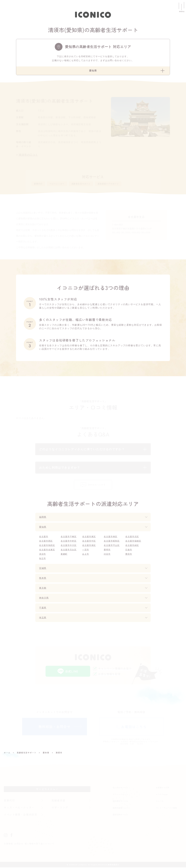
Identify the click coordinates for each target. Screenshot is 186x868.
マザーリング (60, 808)
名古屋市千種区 (69, 537)
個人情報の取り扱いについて (39, 844)
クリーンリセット (120, 795)
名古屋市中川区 (69, 546)
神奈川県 (44, 598)
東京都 (43, 589)
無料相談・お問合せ (55, 727)
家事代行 (39, 184)
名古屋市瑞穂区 (133, 542)
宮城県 (43, 569)
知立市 (43, 559)
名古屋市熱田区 (47, 546)
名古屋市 (44, 537)
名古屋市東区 (89, 537)
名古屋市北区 (132, 537)
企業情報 (8, 844)
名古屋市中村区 (69, 542)
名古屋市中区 (89, 542)
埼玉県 (43, 618)
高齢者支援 (58, 801)
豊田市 (129, 555)
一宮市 (86, 550)
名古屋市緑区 (132, 546)
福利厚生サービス (120, 802)
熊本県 (43, 579)
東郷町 (64, 555)
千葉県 (43, 608)
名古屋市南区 (111, 537)
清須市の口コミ (28, 155)
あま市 (86, 555)
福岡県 (43, 518)
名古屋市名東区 (47, 550)
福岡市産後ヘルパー (121, 808)
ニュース (160, 802)
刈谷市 (107, 555)
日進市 (129, 550)
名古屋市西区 (46, 542)
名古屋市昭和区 (112, 542)
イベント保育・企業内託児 (21, 815)
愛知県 (43, 528)
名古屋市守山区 (112, 546)
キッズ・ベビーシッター (19, 808)
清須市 (43, 555)
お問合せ (19, 844)
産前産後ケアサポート (119, 184)
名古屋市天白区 (69, 550)
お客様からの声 (162, 788)
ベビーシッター (60, 184)
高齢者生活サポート (87, 184)
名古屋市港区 (89, 546)
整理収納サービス (120, 815)
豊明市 (107, 550)
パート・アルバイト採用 (166, 808)
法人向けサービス (120, 788)
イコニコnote (162, 795)
